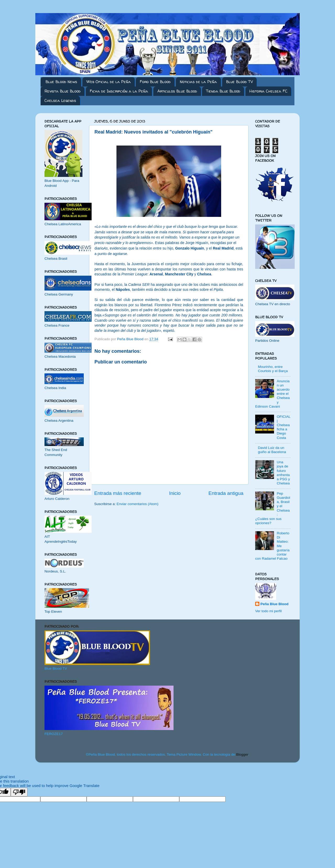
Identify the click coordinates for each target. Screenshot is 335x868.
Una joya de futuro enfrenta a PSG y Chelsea (283, 473)
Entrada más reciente (118, 493)
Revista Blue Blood (63, 91)
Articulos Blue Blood (177, 91)
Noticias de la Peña (198, 82)
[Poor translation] (19, 792)
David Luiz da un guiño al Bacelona (272, 450)
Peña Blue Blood (274, 604)
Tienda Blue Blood (223, 91)
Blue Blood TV (239, 82)
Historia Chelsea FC (268, 91)
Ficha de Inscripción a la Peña (119, 91)
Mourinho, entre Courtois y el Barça (273, 369)
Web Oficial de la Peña (109, 82)
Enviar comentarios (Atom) (138, 504)
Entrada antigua (226, 493)
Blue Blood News (61, 82)
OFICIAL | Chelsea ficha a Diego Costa (283, 427)
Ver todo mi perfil (268, 611)
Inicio (175, 493)
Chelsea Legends (60, 100)
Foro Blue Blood (155, 82)
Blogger (242, 754)
